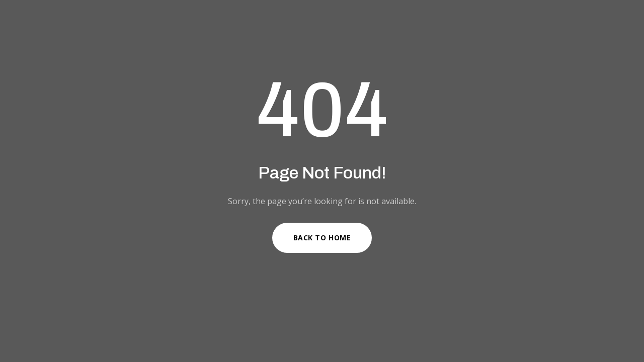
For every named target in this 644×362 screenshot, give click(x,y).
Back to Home (322, 238)
